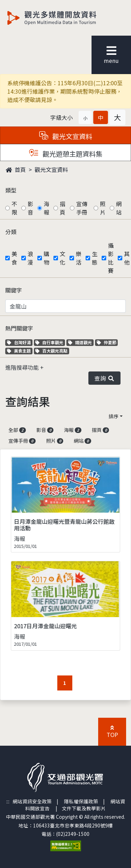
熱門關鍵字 (19, 328)
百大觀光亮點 (51, 351)
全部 (17, 430)
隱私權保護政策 (81, 801)
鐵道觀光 (81, 342)
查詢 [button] (104, 378)
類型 (11, 190)
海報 (46, 208)
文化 (63, 258)
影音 (30, 208)
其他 (127, 258)
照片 (103, 208)
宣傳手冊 (82, 208)
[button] (85, 117)
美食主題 (20, 351)
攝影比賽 (111, 258)
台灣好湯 (20, 342)
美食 (14, 258)
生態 (95, 258)
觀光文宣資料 (51, 169)
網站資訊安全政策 (32, 801)
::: (8, 801)
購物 (46, 258)
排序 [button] (114, 416)
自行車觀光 (49, 342)
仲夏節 (107, 342)
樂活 (79, 258)
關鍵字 (14, 290)
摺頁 (63, 208)
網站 (119, 208)
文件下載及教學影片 (84, 808)
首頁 (16, 169)
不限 (14, 208)
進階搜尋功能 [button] (23, 367)
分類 (11, 232)
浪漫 (30, 258)
